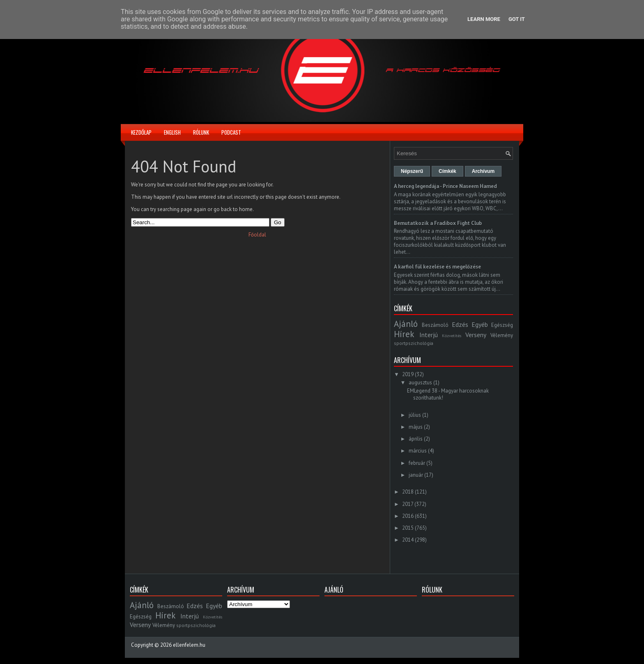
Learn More (484, 19)
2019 (408, 374)
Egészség (502, 325)
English (172, 132)
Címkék (447, 171)
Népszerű (412, 171)
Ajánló (406, 324)
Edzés (460, 324)
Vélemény (502, 335)
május (416, 427)
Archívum (483, 171)
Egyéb (480, 324)
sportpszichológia (414, 343)
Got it (517, 19)
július (415, 415)
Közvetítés (452, 335)
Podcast (231, 132)
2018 (408, 492)
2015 (408, 528)
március (418, 451)
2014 (408, 540)
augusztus (420, 383)
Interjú (429, 335)
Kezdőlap (141, 132)
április (416, 439)
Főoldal (257, 235)
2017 (408, 504)
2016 (408, 516)
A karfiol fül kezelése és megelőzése (437, 267)
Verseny (476, 335)
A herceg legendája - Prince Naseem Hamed (445, 186)
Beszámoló (435, 325)
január (416, 475)
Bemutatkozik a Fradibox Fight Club (438, 223)
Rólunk (201, 132)
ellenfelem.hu (189, 645)
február (417, 463)
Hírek (404, 334)
